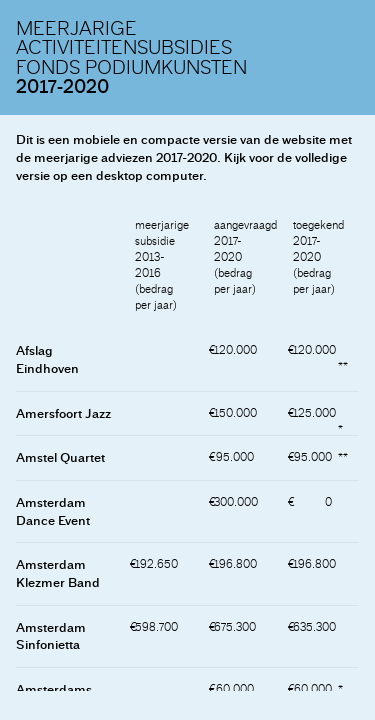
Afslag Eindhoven (47, 359)
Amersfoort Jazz (63, 413)
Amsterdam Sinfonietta (51, 636)
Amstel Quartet (60, 457)
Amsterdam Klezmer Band (58, 573)
